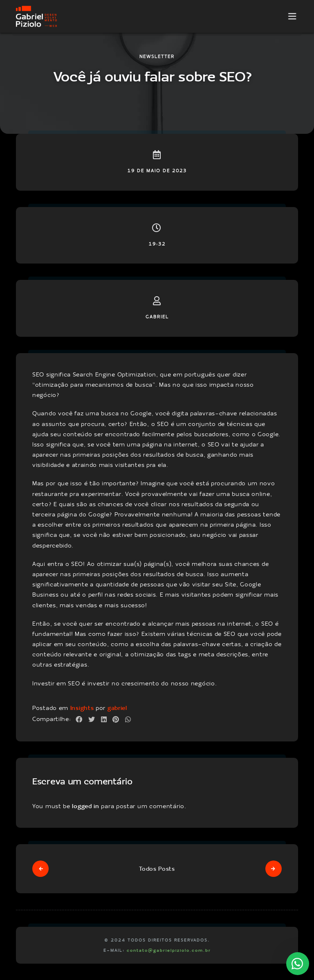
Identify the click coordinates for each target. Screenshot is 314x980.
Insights (82, 708)
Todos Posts (157, 869)
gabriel (117, 708)
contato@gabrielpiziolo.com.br (169, 950)
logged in (85, 806)
